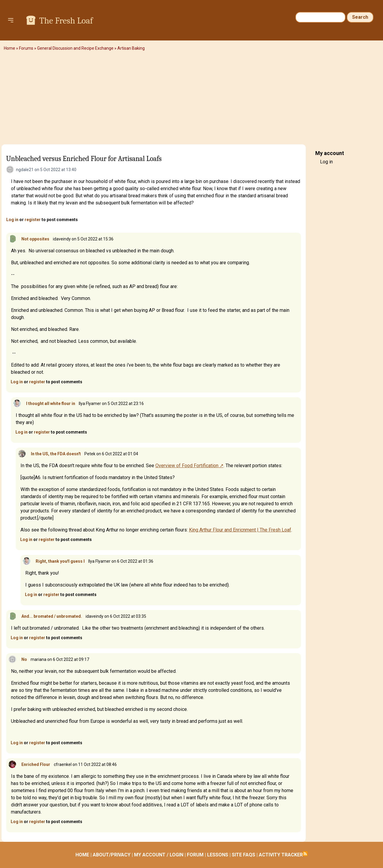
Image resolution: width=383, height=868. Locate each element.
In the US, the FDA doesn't (56, 454)
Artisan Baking (131, 48)
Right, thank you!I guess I (60, 561)
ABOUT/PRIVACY (112, 855)
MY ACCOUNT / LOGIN (159, 855)
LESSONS (218, 855)
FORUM (195, 855)
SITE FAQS (243, 855)
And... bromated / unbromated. (52, 616)
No (24, 659)
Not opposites (35, 239)
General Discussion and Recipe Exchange (75, 48)
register (33, 220)
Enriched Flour (36, 764)
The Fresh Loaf (66, 21)
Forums (26, 48)
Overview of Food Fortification (187, 466)
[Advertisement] (192, 100)
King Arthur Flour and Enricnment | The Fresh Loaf (240, 530)
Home (10, 48)
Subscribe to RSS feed (305, 854)
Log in (12, 220)
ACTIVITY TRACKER (281, 855)
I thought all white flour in (51, 403)
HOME (82, 855)
